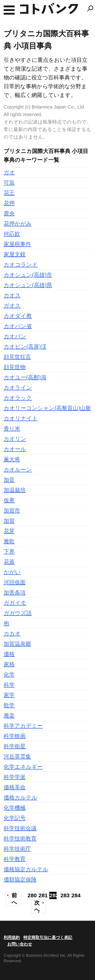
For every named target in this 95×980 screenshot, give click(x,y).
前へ (14, 899)
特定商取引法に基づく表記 (48, 937)
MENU (9, 10)
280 (31, 895)
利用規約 (12, 937)
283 (64, 895)
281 (42, 895)
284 (75, 895)
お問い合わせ (20, 944)
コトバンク (49, 8)
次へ (37, 906)
